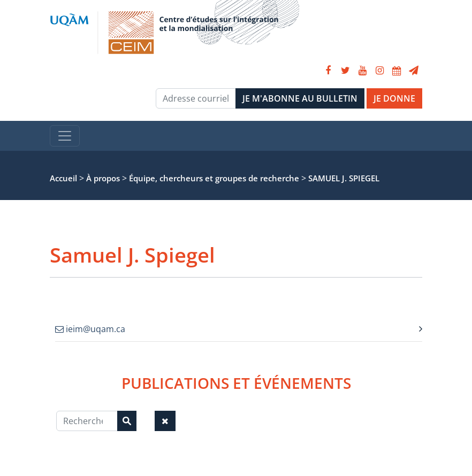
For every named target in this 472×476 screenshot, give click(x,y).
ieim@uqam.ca (90, 329)
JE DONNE (394, 98)
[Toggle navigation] (65, 136)
